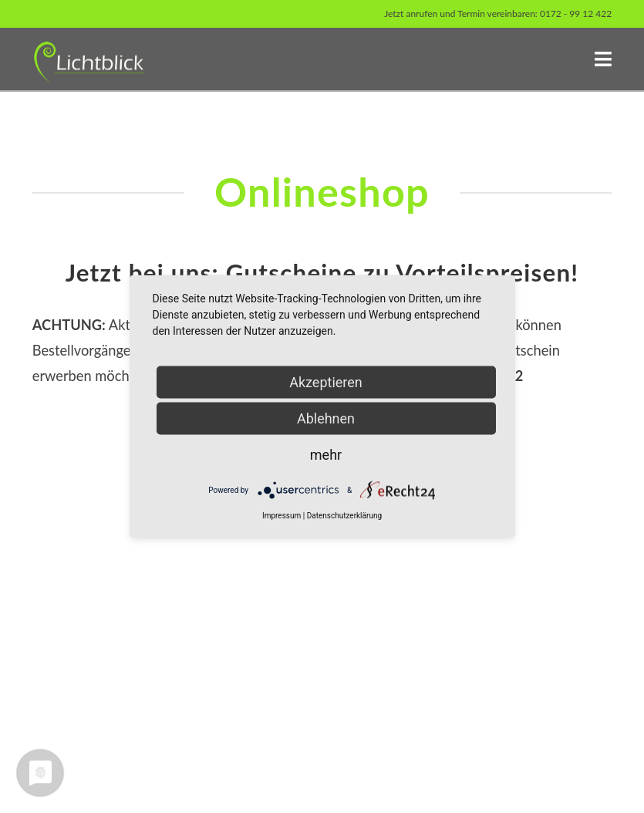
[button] (603, 59)
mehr (326, 455)
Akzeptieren (326, 382)
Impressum (282, 516)
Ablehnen (326, 418)
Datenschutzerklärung (344, 516)
